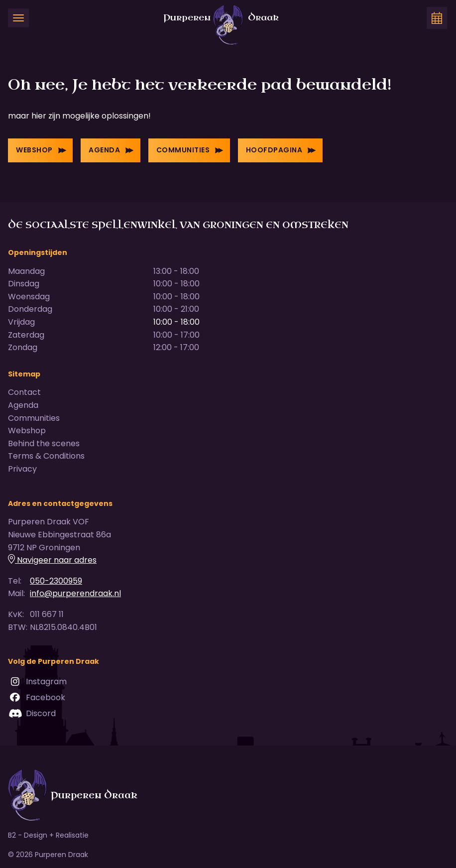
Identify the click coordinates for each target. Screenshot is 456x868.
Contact (24, 392)
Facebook (37, 698)
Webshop (41, 150)
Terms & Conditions (46, 456)
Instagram (37, 682)
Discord (32, 714)
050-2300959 (56, 581)
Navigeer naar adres (52, 560)
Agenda (111, 150)
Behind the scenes (44, 443)
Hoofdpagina (281, 150)
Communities (190, 150)
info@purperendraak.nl (75, 593)
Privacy (22, 469)
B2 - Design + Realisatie (48, 835)
